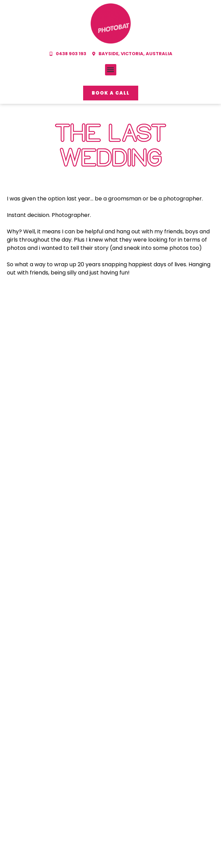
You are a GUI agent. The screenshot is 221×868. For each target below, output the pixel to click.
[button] (111, 70)
